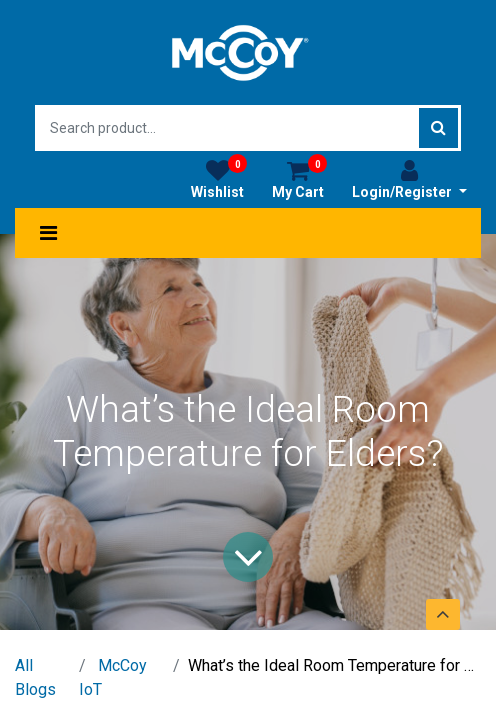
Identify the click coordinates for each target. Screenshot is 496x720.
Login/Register (409, 179)
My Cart (299, 179)
